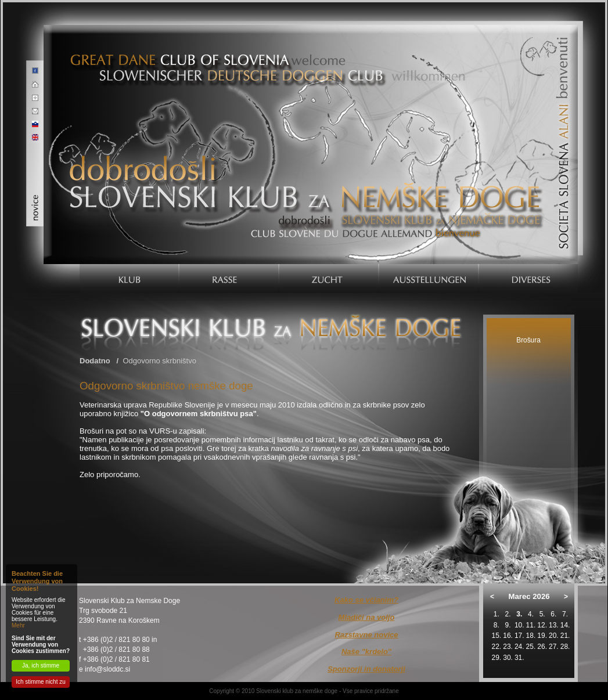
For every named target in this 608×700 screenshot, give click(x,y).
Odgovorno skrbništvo (159, 361)
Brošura (528, 340)
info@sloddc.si (107, 669)
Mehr (18, 625)
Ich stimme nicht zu (41, 682)
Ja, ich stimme (41, 665)
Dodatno (95, 361)
